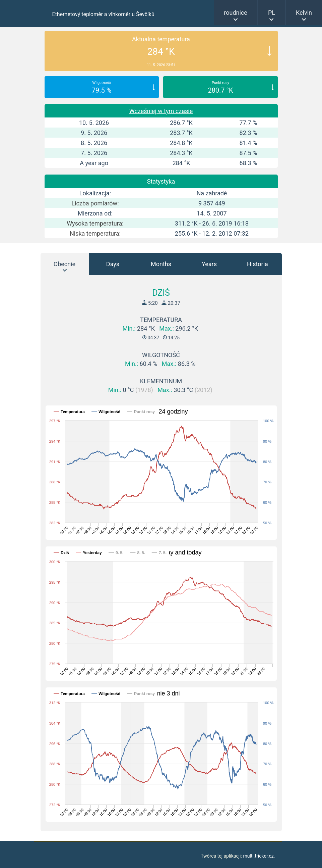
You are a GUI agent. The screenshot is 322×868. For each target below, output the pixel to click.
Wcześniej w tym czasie (161, 111)
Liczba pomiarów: (95, 203)
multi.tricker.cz (258, 856)
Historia (257, 264)
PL (272, 13)
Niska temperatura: (95, 233)
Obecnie (65, 264)
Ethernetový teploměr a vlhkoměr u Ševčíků (103, 14)
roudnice (236, 13)
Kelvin (304, 13)
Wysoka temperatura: (95, 223)
